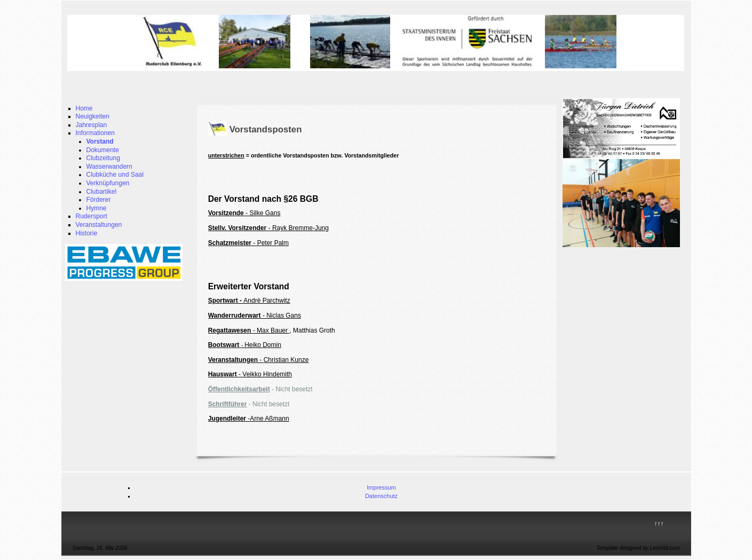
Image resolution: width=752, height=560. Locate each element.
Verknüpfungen (108, 183)
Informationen (95, 133)
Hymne (97, 208)
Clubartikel (102, 192)
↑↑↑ (659, 524)
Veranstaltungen (99, 225)
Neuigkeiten (93, 116)
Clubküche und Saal (115, 175)
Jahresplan (92, 125)
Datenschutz (381, 496)
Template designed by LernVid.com (638, 548)
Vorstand (100, 141)
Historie (87, 233)
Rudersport (92, 216)
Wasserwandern (109, 167)
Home (84, 108)
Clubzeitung (103, 158)
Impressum (381, 487)
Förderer (99, 200)
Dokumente (103, 150)
